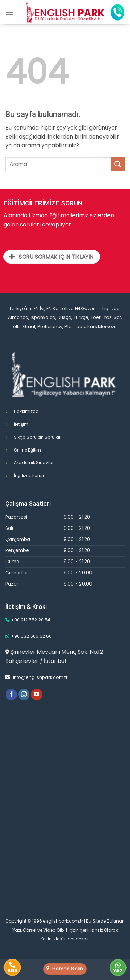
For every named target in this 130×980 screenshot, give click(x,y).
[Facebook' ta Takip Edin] (11, 695)
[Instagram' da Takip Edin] (24, 695)
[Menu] (9, 12)
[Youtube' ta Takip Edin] (37, 695)
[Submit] (118, 164)
